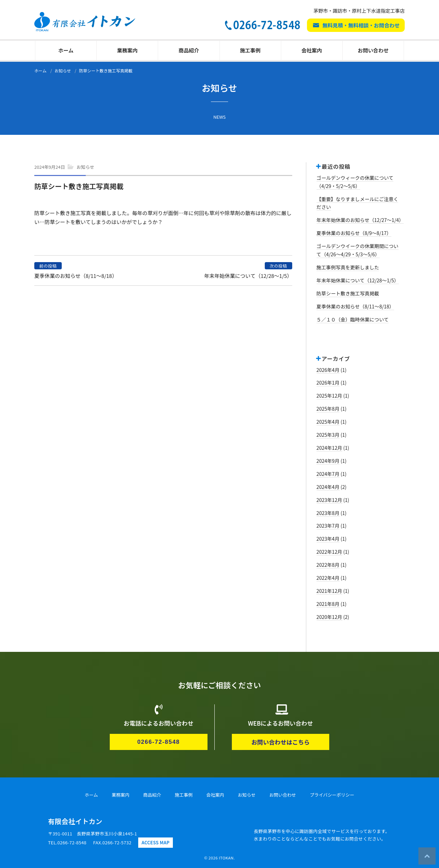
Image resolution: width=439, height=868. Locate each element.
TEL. (67, 842)
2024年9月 (328, 461)
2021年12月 (329, 591)
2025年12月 (329, 396)
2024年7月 (328, 474)
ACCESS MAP (156, 842)
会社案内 (312, 50)
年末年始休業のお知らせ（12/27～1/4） (360, 220)
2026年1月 (328, 383)
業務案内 (127, 50)
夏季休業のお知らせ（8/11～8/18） (76, 276)
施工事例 (250, 50)
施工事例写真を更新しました (348, 267)
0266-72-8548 (158, 742)
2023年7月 (328, 526)
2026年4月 (328, 370)
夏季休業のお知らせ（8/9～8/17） (354, 233)
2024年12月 (329, 448)
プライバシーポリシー (332, 795)
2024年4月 (328, 487)
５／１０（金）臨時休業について (353, 319)
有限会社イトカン (75, 821)
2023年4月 (328, 539)
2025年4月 (328, 422)
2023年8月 (328, 513)
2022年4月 (328, 578)
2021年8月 (328, 604)
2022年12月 (329, 552)
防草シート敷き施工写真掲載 (348, 293)
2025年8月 (328, 409)
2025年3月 (328, 435)
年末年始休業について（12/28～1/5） (248, 276)
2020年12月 (329, 617)
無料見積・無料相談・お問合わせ (361, 25)
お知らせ (85, 167)
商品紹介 (189, 50)
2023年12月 (329, 500)
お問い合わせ (373, 50)
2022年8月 (328, 565)
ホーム (66, 50)
